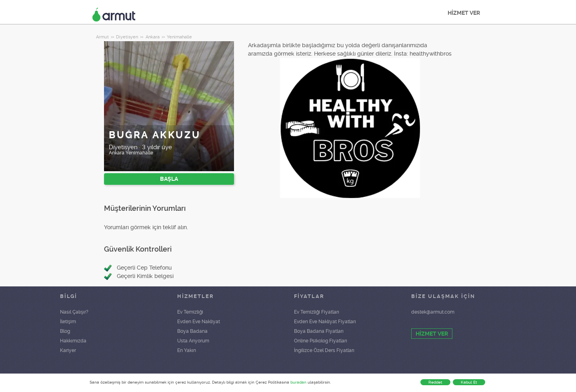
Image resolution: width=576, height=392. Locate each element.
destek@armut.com (433, 312)
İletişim (68, 322)
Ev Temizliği (190, 312)
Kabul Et (469, 382)
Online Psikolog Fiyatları (321, 341)
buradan (298, 382)
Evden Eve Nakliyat (199, 322)
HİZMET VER (464, 13)
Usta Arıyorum (193, 341)
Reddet (435, 382)
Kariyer (68, 350)
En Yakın (187, 350)
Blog (65, 331)
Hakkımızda (73, 341)
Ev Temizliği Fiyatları (317, 312)
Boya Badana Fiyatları (319, 331)
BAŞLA (169, 179)
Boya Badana (192, 331)
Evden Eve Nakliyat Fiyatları (325, 322)
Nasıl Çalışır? (74, 312)
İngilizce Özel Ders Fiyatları (324, 350)
